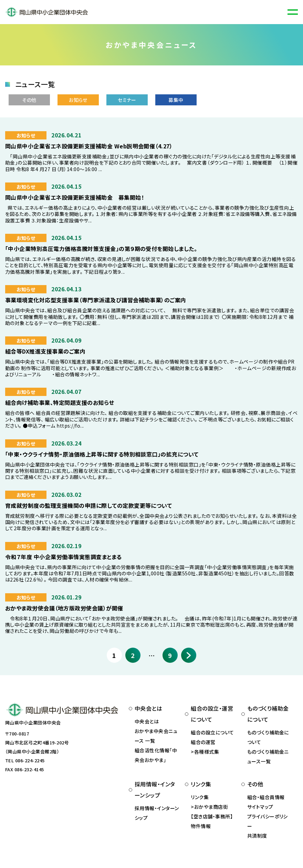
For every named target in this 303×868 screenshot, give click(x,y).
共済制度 (257, 836)
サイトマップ (260, 807)
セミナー (127, 100)
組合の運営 (203, 742)
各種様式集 (207, 752)
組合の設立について (212, 732)
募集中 (176, 100)
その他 (29, 100)
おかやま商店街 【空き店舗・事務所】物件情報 (212, 816)
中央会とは (147, 721)
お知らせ (78, 100)
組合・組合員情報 (266, 797)
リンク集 (200, 797)
